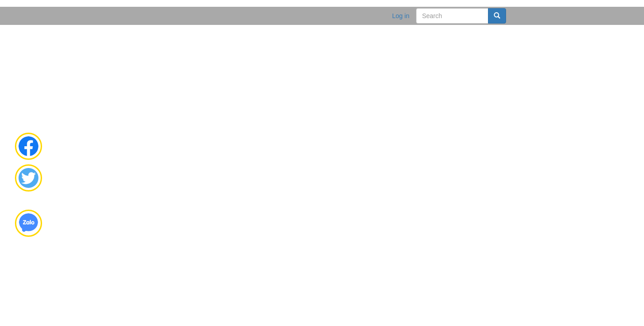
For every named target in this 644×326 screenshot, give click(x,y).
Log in (401, 16)
